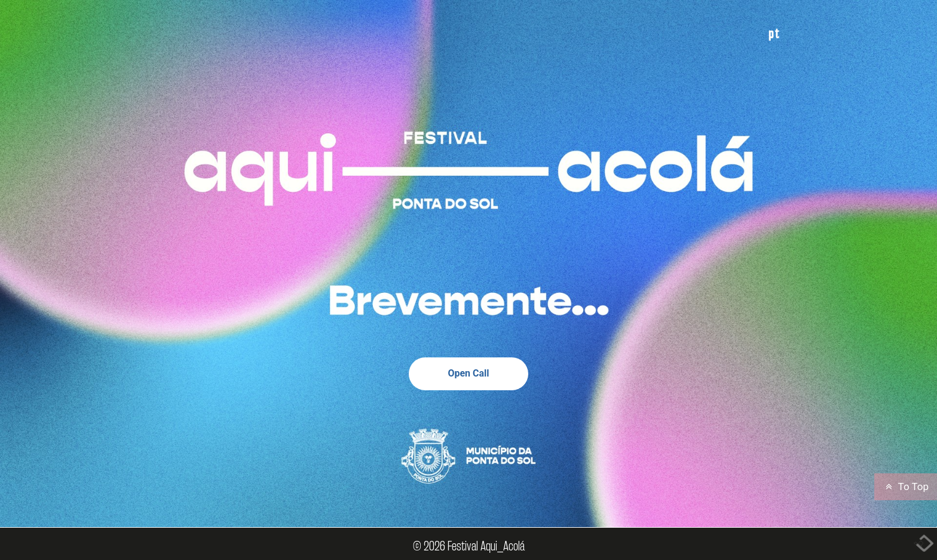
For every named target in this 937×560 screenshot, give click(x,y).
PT (774, 33)
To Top (906, 486)
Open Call (468, 373)
